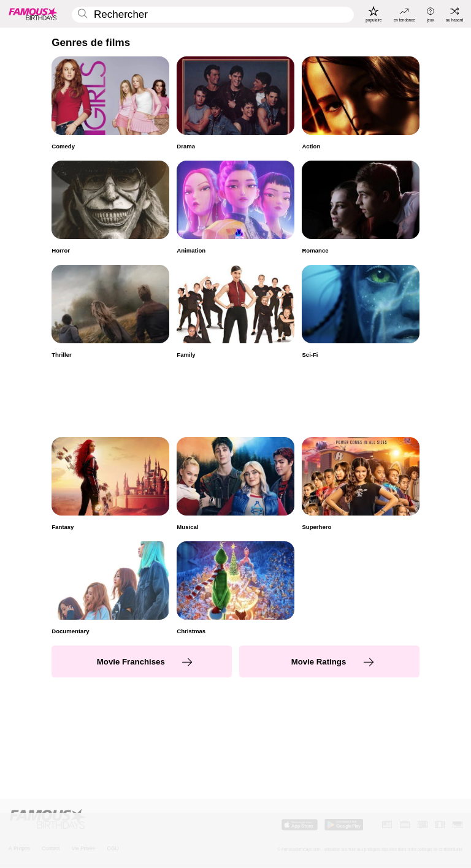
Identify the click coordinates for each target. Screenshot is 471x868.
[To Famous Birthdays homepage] (33, 13)
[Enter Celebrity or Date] (213, 15)
